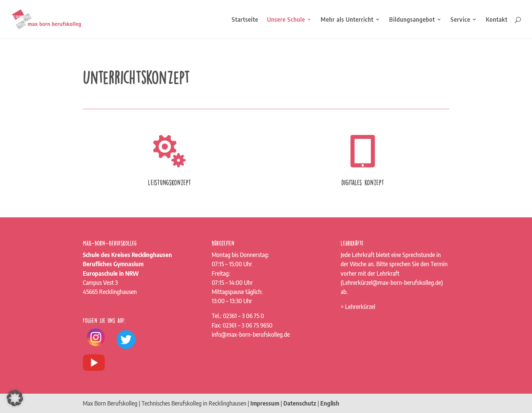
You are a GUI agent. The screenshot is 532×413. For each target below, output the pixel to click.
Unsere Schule (286, 20)
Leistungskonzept (169, 182)
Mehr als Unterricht (347, 20)
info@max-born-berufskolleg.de (251, 334)
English (330, 403)
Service (460, 20)
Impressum (265, 403)
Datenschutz (300, 403)
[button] (15, 398)
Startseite (245, 20)
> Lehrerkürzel (358, 307)
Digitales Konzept (363, 182)
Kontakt (497, 20)
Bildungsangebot (412, 20)
